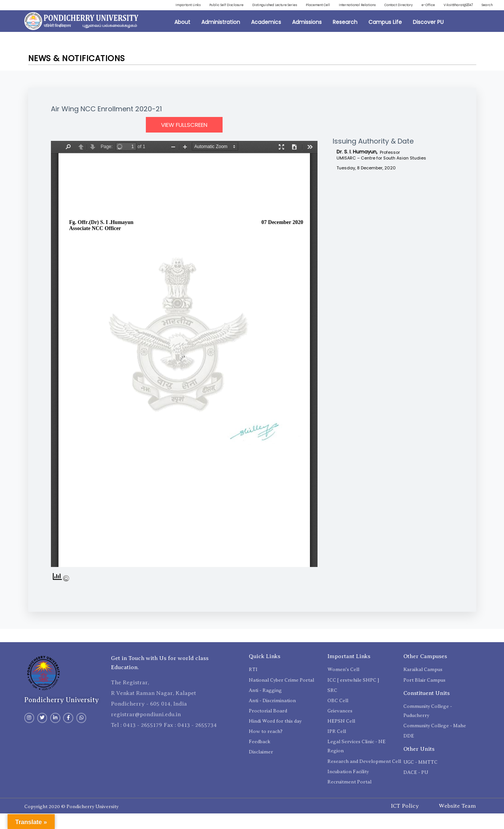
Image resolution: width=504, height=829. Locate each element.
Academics (266, 38)
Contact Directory (472, 6)
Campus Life (385, 38)
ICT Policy (405, 821)
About (182, 38)
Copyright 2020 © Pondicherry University (71, 822)
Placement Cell (365, 6)
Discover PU (428, 38)
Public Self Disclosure (242, 6)
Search (484, 19)
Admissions (307, 38)
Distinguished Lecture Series (307, 6)
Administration (221, 38)
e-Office (405, 19)
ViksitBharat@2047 (445, 19)
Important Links (191, 6)
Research (345, 38)
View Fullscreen (184, 140)
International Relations (417, 6)
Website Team (457, 821)
